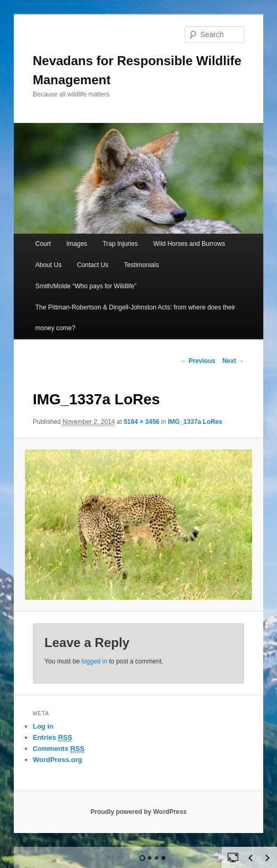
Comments (59, 749)
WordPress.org (58, 760)
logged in (94, 661)
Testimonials (141, 265)
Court (43, 244)
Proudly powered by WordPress (138, 812)
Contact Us (93, 265)
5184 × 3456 (141, 422)
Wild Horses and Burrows (189, 244)
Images (77, 244)
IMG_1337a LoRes (195, 422)
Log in (43, 726)
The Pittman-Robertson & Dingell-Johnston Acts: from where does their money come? (136, 318)
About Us (49, 265)
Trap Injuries (120, 244)
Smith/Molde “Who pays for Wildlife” (86, 286)
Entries (53, 738)
